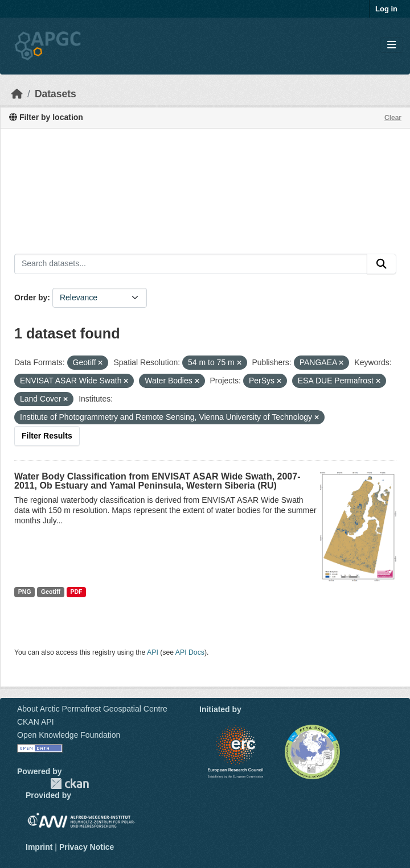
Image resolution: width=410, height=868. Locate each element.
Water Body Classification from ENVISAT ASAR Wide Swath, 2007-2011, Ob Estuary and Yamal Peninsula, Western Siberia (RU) (157, 481)
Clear (393, 118)
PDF (76, 592)
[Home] (17, 94)
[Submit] (382, 264)
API (153, 652)
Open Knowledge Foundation (69, 735)
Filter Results (47, 436)
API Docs (190, 652)
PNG (25, 592)
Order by (31, 297)
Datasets (56, 94)
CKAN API (36, 722)
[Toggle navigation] (391, 45)
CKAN (69, 784)
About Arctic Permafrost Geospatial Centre (92, 709)
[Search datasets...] (191, 264)
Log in (386, 9)
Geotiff (51, 592)
